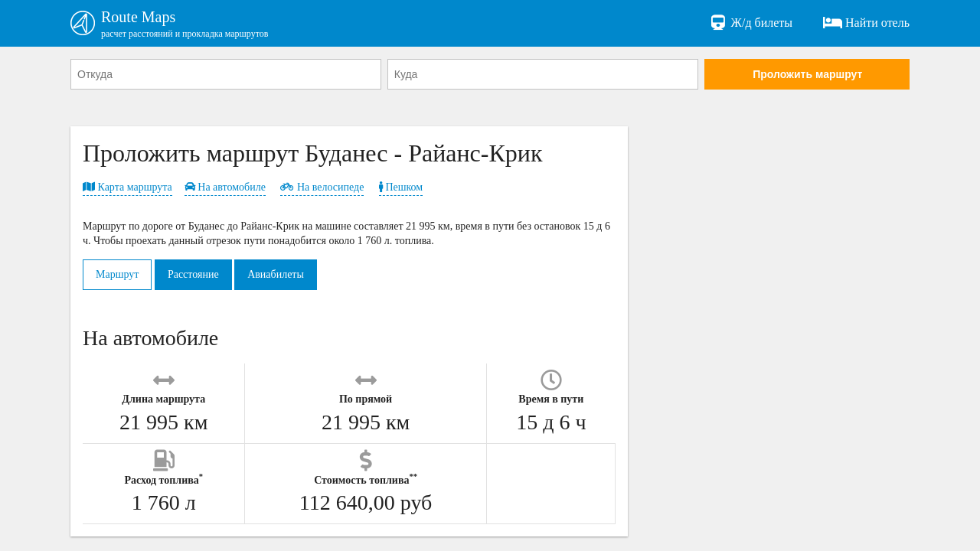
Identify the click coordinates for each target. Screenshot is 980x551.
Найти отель (866, 23)
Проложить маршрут (807, 74)
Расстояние (193, 274)
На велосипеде (322, 187)
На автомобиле (225, 187)
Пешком (401, 187)
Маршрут (117, 274)
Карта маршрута (127, 187)
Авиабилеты (276, 274)
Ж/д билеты (751, 23)
